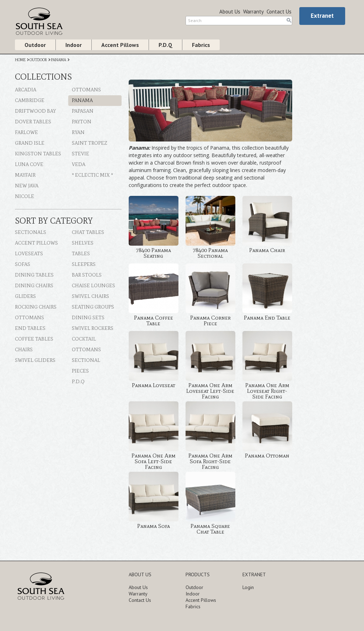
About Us (230, 12)
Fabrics (201, 45)
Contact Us (279, 12)
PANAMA (58, 60)
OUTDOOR (38, 60)
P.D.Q (165, 45)
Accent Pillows (120, 45)
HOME (20, 60)
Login (248, 587)
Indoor (74, 45)
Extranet (322, 16)
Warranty (253, 12)
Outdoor (35, 45)
